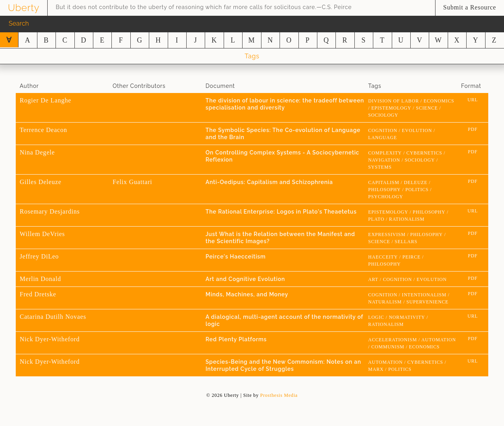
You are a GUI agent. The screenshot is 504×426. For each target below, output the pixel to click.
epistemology (391, 108)
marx (376, 369)
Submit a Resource (470, 7)
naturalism (385, 302)
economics (439, 101)
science (427, 108)
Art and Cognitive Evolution (245, 279)
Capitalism (384, 182)
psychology (386, 197)
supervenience (427, 302)
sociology (383, 115)
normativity (407, 317)
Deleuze (416, 182)
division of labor (394, 101)
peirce (411, 257)
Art (373, 279)
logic (376, 317)
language (383, 138)
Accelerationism (393, 340)
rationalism (407, 219)
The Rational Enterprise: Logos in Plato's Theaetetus (281, 212)
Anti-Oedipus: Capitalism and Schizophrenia (269, 182)
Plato (376, 219)
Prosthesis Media (279, 395)
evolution (417, 130)
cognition (383, 130)
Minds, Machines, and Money (247, 294)
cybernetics (424, 153)
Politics (417, 190)
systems (380, 167)
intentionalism (424, 295)
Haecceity (383, 257)
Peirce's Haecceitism (236, 257)
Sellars (406, 242)
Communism (388, 347)
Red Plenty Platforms (236, 339)
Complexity (385, 153)
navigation (384, 160)
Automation (439, 340)
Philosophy (384, 190)
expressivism (387, 234)
